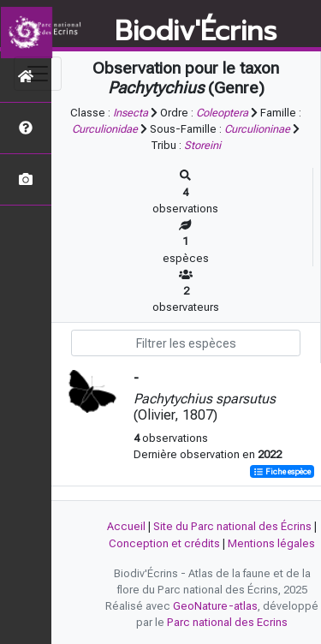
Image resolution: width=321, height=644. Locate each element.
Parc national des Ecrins (227, 622)
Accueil (126, 526)
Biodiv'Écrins (196, 32)
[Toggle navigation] (38, 74)
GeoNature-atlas (215, 606)
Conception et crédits (164, 543)
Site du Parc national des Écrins (232, 526)
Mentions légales (271, 543)
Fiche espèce (282, 471)
